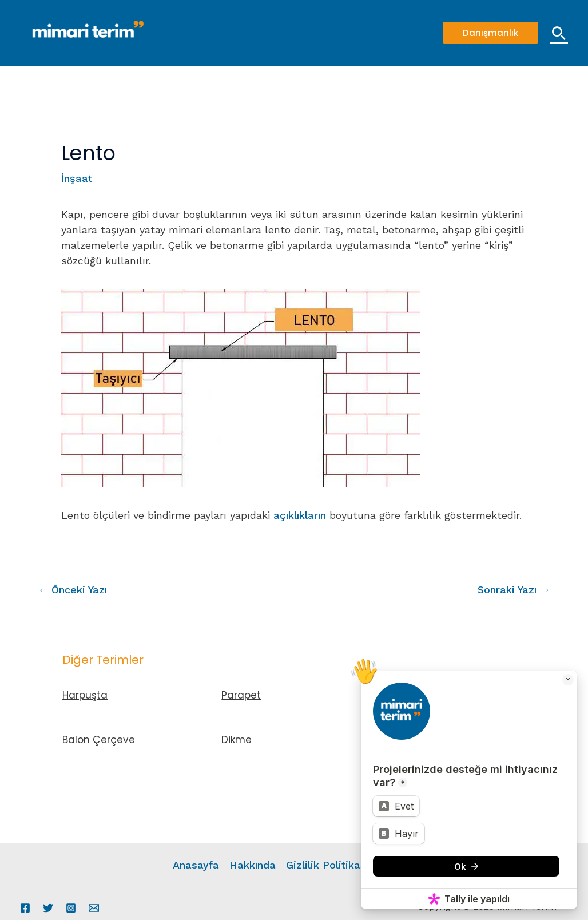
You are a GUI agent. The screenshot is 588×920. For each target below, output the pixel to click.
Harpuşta (85, 695)
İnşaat (77, 178)
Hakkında (253, 865)
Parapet (241, 695)
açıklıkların (300, 515)
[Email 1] (94, 908)
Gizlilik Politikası (327, 865)
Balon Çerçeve (99, 740)
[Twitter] (48, 908)
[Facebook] (25, 908)
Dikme (237, 740)
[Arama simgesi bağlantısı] (559, 33)
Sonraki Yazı (514, 590)
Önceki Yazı (72, 590)
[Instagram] (71, 908)
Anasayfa (196, 865)
